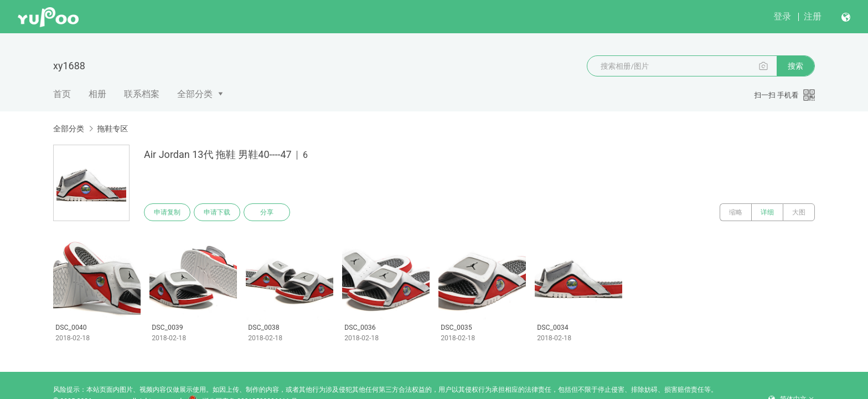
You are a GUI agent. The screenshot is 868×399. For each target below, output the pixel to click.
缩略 (736, 212)
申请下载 (217, 212)
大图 (799, 212)
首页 (62, 94)
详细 (767, 212)
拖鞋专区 (112, 129)
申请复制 (167, 212)
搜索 (795, 66)
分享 (267, 212)
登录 (782, 16)
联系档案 (142, 94)
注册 (813, 16)
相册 (97, 94)
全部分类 (195, 94)
